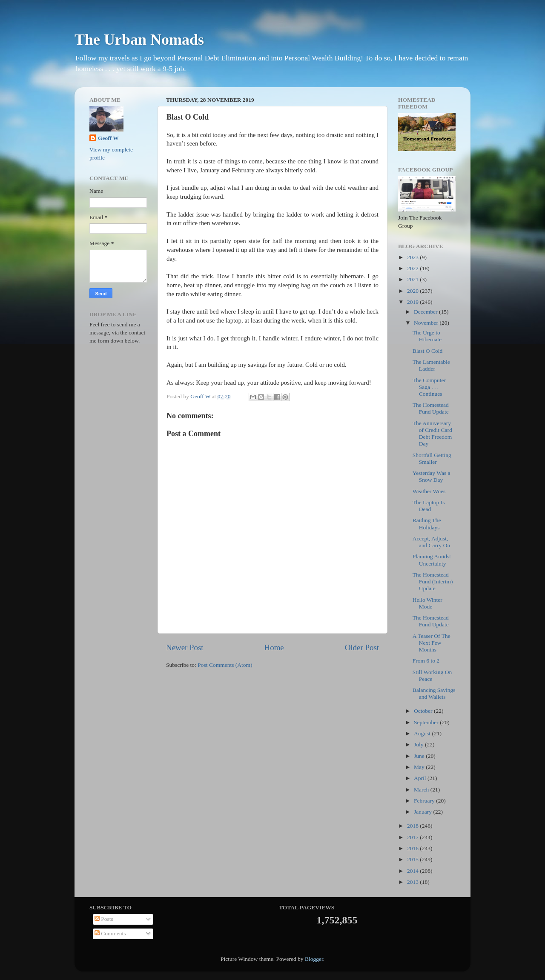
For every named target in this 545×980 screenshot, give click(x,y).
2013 (413, 882)
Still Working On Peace (432, 676)
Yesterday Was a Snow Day (432, 476)
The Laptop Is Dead (429, 506)
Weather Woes (429, 491)
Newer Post (185, 647)
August (423, 733)
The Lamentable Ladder (431, 365)
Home (274, 647)
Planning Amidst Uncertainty (432, 560)
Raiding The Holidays (427, 524)
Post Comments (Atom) (225, 665)
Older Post (362, 647)
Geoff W (108, 138)
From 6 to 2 (426, 661)
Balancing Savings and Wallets (434, 693)
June (420, 756)
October (424, 711)
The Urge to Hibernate (427, 336)
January (423, 812)
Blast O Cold (428, 351)
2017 (413, 837)
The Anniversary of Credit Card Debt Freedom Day (432, 434)
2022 (413, 268)
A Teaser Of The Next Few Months (432, 643)
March (422, 790)
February (425, 801)
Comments (110, 933)
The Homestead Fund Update (431, 408)
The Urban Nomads (139, 40)
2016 (413, 848)
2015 (413, 859)
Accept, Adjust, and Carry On (431, 542)
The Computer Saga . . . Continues (429, 387)
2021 (413, 279)
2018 (413, 826)
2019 (413, 302)
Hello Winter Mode (427, 603)
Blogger (314, 959)
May (420, 767)
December (426, 312)
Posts (104, 919)
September (427, 722)
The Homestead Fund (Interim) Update (433, 581)
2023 (413, 257)
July (419, 744)
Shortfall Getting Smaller (432, 459)
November (427, 323)
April (421, 778)
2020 (413, 291)
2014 (413, 871)
